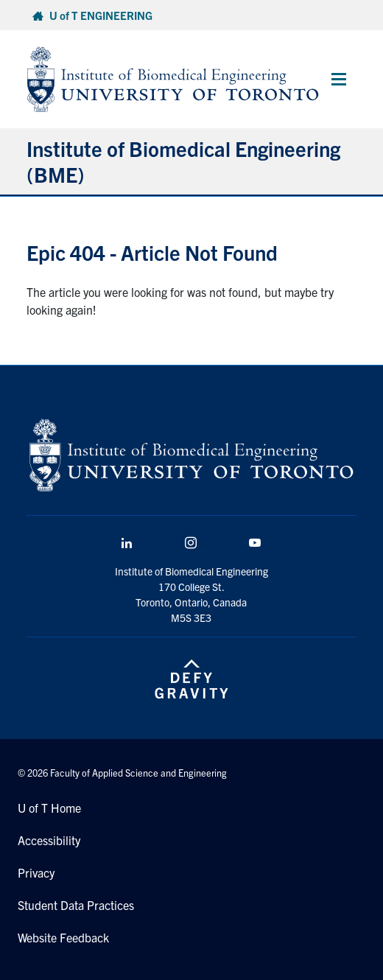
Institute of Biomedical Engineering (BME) (183, 161)
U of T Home (49, 808)
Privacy (36, 872)
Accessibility (49, 840)
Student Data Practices (76, 905)
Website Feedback (63, 937)
